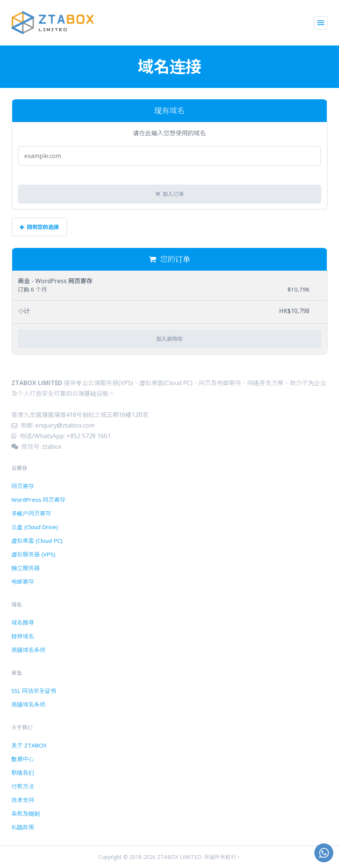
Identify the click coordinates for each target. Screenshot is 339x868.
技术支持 (23, 800)
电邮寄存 (23, 581)
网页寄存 (23, 486)
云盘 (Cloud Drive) (35, 527)
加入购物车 (169, 339)
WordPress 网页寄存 (38, 500)
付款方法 (23, 786)
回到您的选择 (39, 227)
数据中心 (23, 759)
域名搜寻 (23, 622)
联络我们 (23, 772)
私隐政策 (23, 827)
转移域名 (23, 636)
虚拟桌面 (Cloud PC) (37, 541)
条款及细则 (26, 813)
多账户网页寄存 (31, 513)
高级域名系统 (28, 650)
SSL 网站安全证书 (34, 691)
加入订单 (169, 194)
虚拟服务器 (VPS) (33, 554)
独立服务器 (26, 568)
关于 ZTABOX (29, 745)
